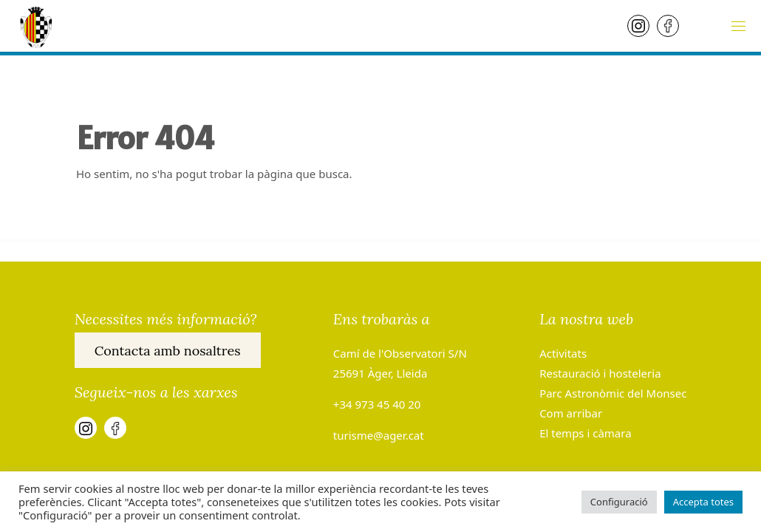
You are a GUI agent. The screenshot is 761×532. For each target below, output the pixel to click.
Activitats (563, 353)
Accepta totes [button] (703, 502)
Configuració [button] (619, 502)
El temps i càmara (585, 433)
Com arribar (571, 413)
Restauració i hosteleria (600, 373)
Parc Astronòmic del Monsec (613, 393)
